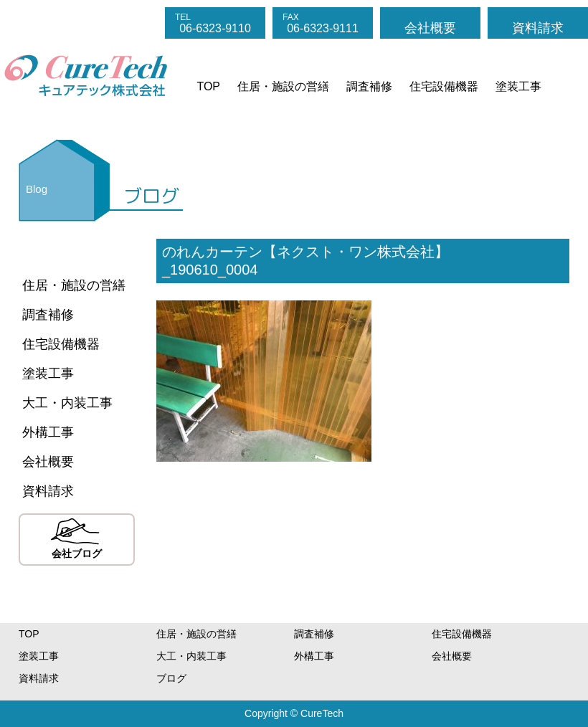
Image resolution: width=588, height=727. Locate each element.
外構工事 (48, 432)
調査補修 (369, 86)
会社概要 (430, 28)
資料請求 (538, 28)
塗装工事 (518, 86)
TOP (208, 86)
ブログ (171, 678)
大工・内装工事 (67, 403)
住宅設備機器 (444, 86)
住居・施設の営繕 (283, 86)
